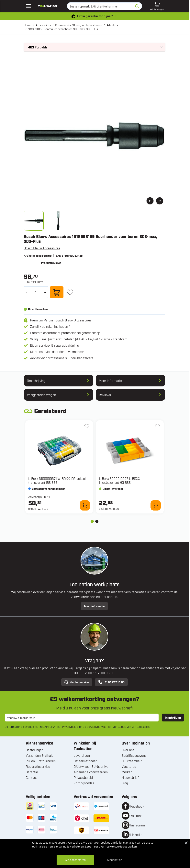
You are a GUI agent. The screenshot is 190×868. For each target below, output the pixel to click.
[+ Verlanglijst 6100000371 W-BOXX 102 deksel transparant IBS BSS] (87, 426)
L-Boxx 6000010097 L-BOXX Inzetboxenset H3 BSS (120, 480)
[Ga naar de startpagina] (48, 6)
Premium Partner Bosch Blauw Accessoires (61, 320)
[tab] (92, 521)
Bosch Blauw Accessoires (42, 248)
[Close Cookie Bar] (186, 843)
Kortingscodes (84, 783)
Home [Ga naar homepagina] (28, 25)
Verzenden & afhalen (40, 755)
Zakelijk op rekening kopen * (50, 326)
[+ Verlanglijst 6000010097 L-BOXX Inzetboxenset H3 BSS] (157, 426)
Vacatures (129, 766)
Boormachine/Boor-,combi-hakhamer (79, 25)
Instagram (138, 825)
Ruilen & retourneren (41, 761)
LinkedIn (136, 835)
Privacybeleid (70, 726)
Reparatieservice (38, 766)
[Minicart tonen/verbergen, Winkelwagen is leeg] (157, 6)
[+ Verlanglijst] (70, 292)
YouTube (136, 816)
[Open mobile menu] (28, 6)
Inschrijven (173, 718)
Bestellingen (35, 750)
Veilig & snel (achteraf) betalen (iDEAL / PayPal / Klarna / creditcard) (79, 339)
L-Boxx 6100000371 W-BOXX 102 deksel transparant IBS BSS (57, 480)
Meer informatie (94, 606)
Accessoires (43, 25)
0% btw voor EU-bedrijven (92, 766)
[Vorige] (150, 201)
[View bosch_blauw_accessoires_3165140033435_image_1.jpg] (34, 221)
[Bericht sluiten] (162, 47)
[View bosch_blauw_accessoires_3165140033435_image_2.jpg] (58, 221)
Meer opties (115, 860)
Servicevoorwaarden (99, 726)
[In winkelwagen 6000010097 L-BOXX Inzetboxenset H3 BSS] (156, 505)
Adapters (112, 25)
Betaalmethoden (86, 761)
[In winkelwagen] (57, 292)
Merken (127, 772)
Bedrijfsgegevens (134, 755)
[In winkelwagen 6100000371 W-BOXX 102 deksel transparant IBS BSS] (85, 505)
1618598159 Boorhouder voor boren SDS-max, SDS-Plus (63, 29)
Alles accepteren (75, 860)
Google (122, 726)
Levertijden (82, 755)
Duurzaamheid (132, 761)
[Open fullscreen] (95, 136)
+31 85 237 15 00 (111, 682)
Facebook (137, 806)
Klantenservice (77, 682)
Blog (125, 783)
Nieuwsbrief (130, 777)
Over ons (128, 750)
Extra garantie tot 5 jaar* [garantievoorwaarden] (95, 16)
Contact (31, 777)
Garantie (32, 772)
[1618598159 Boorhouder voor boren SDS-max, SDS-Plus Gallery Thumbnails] (46, 221)
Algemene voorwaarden (91, 772)
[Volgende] (160, 201)
